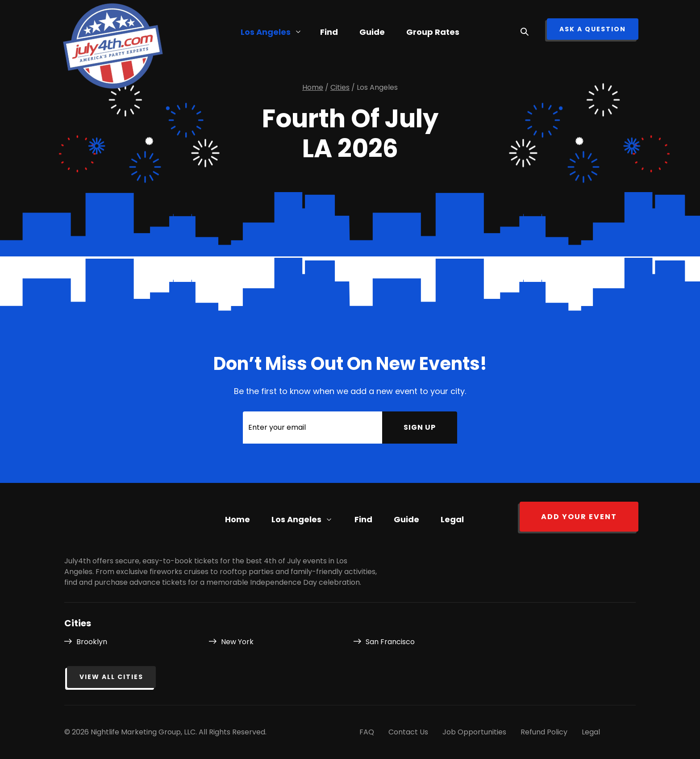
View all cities (111, 677)
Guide (372, 32)
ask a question (593, 29)
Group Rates (433, 32)
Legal (452, 519)
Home (237, 519)
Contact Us (408, 732)
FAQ (367, 732)
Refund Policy (544, 732)
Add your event (579, 517)
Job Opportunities (474, 732)
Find (363, 519)
